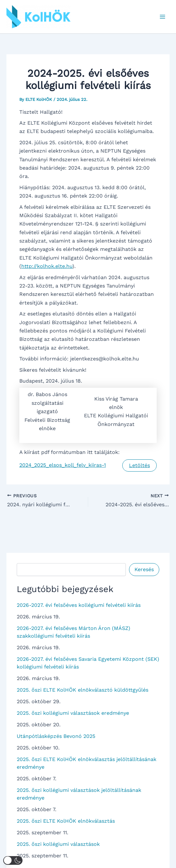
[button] (13, 860)
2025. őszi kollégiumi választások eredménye (73, 713)
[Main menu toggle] (162, 17)
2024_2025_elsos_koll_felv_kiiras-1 (63, 465)
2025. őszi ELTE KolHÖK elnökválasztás (66, 821)
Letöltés (139, 465)
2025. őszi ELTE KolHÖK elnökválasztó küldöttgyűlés (83, 690)
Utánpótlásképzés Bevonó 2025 (56, 736)
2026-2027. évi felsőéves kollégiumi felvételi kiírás (79, 605)
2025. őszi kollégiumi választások (58, 844)
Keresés (144, 569)
